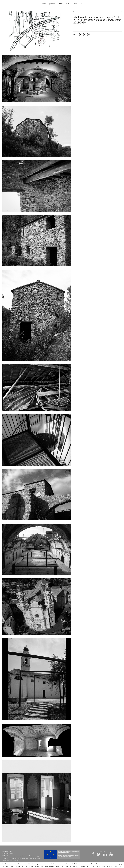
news (61, 4)
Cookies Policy (113, 866)
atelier (68, 4)
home (44, 4)
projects (53, 4)
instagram (78, 4)
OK (121, 866)
